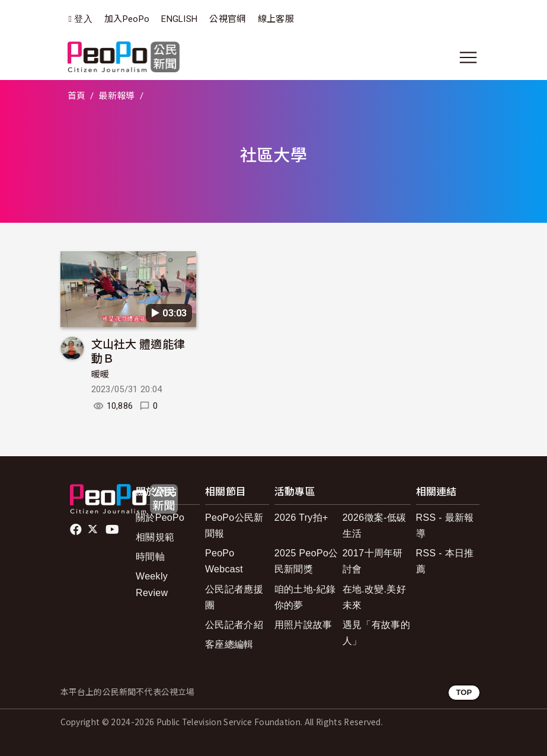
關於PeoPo (160, 518)
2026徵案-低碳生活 (375, 526)
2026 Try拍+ (301, 518)
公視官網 (227, 19)
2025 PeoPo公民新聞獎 (306, 561)
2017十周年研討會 (373, 561)
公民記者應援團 (234, 597)
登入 (83, 19)
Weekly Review (152, 584)
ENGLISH (179, 19)
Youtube (113, 530)
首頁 (77, 96)
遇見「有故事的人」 (376, 633)
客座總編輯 (229, 644)
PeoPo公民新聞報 (234, 526)
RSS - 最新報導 (445, 526)
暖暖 (100, 374)
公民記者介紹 (234, 625)
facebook (77, 530)
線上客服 (276, 19)
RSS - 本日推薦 (445, 561)
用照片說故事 (303, 625)
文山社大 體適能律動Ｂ (138, 350)
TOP (464, 692)
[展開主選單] (468, 57)
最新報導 (116, 96)
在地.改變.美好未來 (374, 597)
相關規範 (155, 537)
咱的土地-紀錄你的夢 (305, 597)
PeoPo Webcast (224, 561)
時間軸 (150, 557)
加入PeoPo (127, 19)
